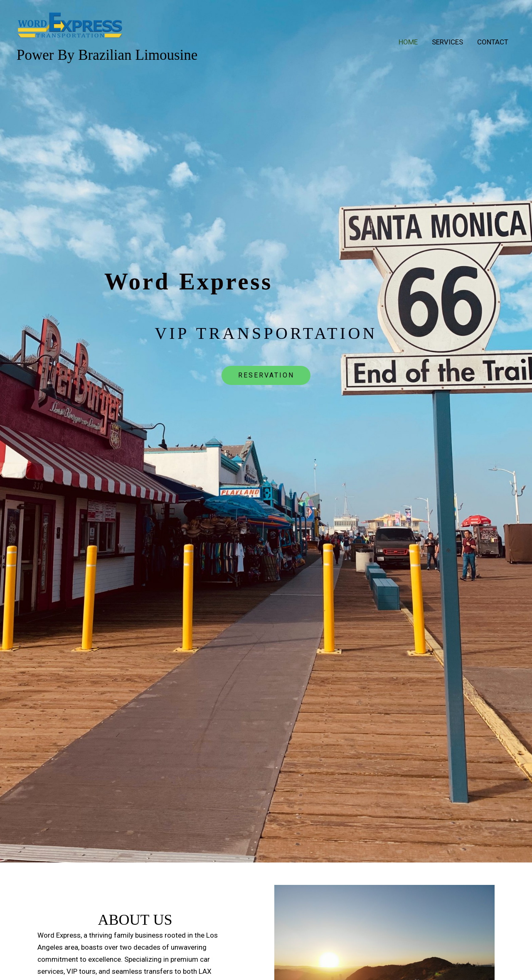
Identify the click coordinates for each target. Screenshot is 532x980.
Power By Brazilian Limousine (107, 56)
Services (447, 42)
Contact (493, 42)
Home (408, 42)
